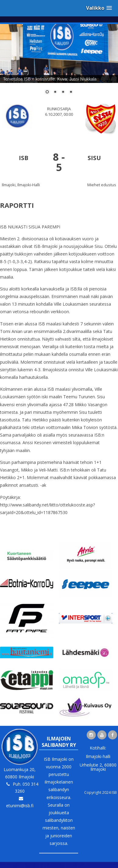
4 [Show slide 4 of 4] (71, 92)
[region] (59, 63)
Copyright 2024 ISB (101, 793)
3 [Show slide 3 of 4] (63, 92)
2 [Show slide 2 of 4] (55, 92)
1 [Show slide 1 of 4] (47, 92)
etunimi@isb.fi (20, 806)
